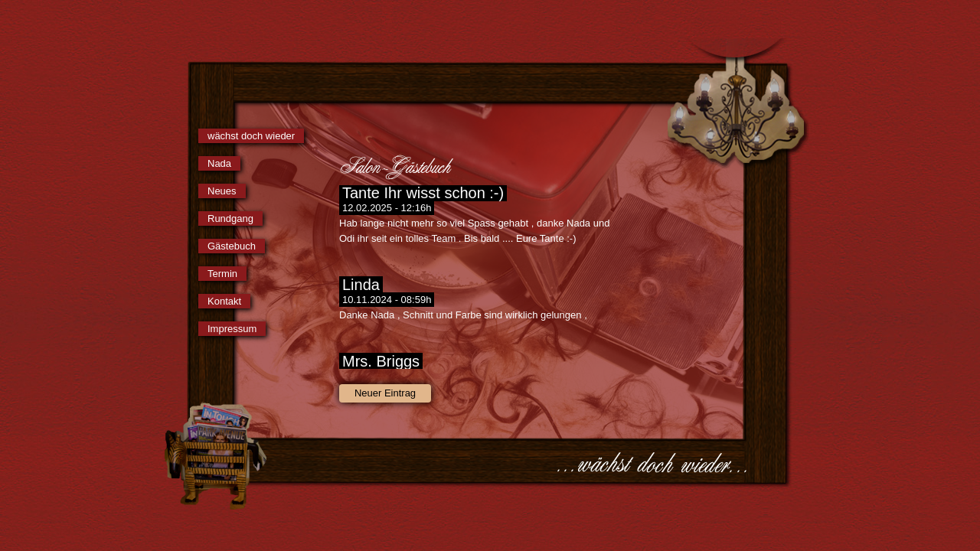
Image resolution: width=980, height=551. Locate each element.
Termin (222, 274)
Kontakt (224, 301)
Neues (222, 191)
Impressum (232, 329)
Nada (219, 163)
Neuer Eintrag (385, 393)
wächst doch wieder (251, 136)
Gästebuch (232, 246)
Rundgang (230, 218)
